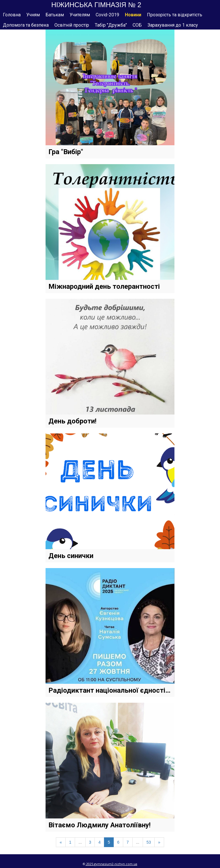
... (80, 842)
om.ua (132, 864)
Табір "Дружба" (111, 25)
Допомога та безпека (26, 25)
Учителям (80, 15)
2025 (90, 864)
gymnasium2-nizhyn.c (111, 864)
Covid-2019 (107, 15)
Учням (33, 15)
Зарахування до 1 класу (173, 25)
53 (149, 842)
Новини (133, 15)
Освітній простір (72, 25)
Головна (12, 15)
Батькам (55, 15)
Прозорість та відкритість (175, 15)
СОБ (137, 25)
